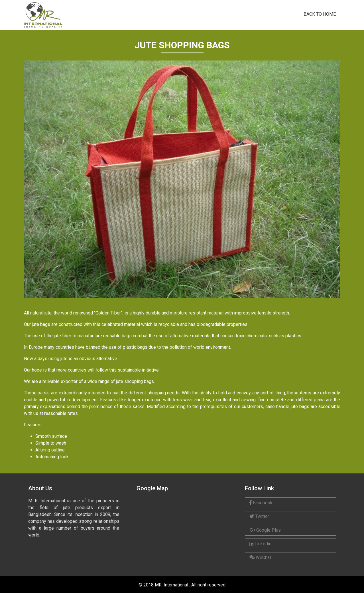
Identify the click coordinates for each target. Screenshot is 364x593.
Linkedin (260, 544)
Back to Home (320, 14)
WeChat (260, 557)
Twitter (259, 516)
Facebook (261, 503)
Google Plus (265, 530)
